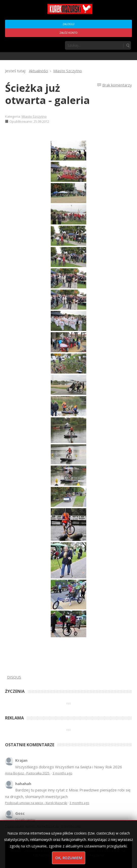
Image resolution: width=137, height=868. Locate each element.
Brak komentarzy (117, 85)
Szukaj (128, 45)
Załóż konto (68, 33)
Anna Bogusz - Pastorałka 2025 (28, 773)
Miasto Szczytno (34, 116)
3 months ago (62, 773)
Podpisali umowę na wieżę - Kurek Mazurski (36, 803)
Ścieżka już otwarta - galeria (47, 94)
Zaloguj (68, 24)
